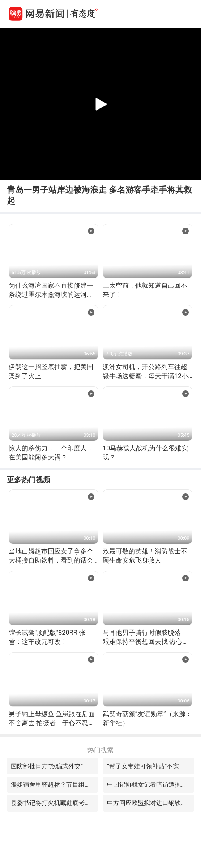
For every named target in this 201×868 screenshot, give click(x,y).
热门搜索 (100, 750)
